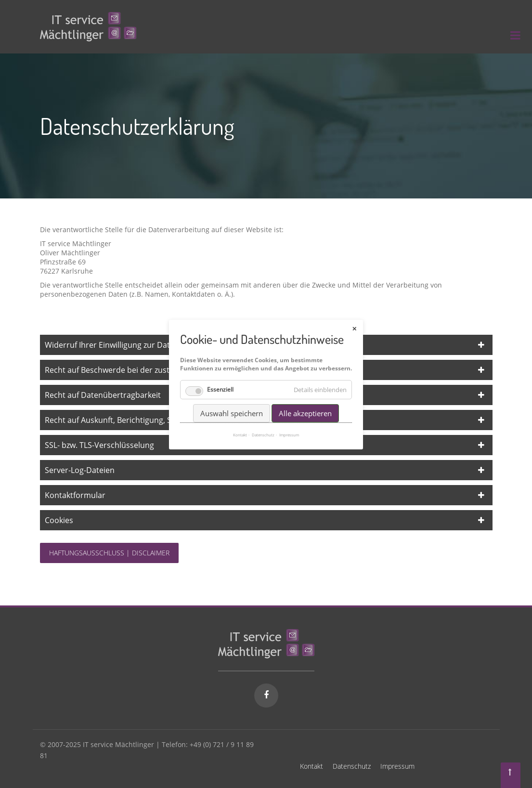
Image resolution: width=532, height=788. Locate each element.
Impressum (397, 766)
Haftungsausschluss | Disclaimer (109, 553)
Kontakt (311, 766)
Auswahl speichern (232, 406)
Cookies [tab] (59, 520)
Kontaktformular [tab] (75, 495)
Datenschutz (352, 766)
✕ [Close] (354, 322)
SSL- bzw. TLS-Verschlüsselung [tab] (99, 445)
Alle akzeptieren (305, 406)
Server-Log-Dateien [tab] (80, 470)
